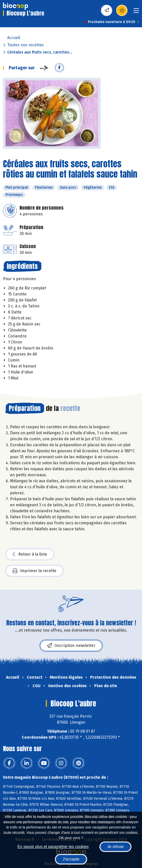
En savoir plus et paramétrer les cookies (53, 847)
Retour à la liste (30, 554)
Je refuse (115, 847)
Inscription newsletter (71, 646)
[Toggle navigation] (136, 12)
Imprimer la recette (34, 571)
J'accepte (71, 859)
